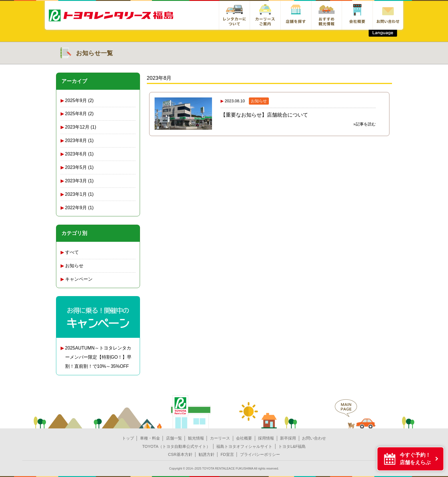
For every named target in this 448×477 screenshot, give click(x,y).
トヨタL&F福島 (292, 446)
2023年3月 (76, 181)
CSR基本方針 (180, 454)
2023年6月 (76, 154)
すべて (72, 252)
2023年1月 (76, 194)
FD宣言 (227, 454)
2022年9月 (76, 208)
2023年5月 (76, 167)
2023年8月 (76, 140)
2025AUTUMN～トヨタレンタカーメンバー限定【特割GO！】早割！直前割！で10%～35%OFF (98, 357)
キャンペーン (79, 279)
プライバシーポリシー (260, 454)
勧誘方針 (207, 454)
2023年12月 (77, 127)
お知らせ (74, 266)
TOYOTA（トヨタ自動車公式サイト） (176, 446)
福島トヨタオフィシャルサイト (244, 446)
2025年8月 (76, 114)
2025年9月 (76, 100)
